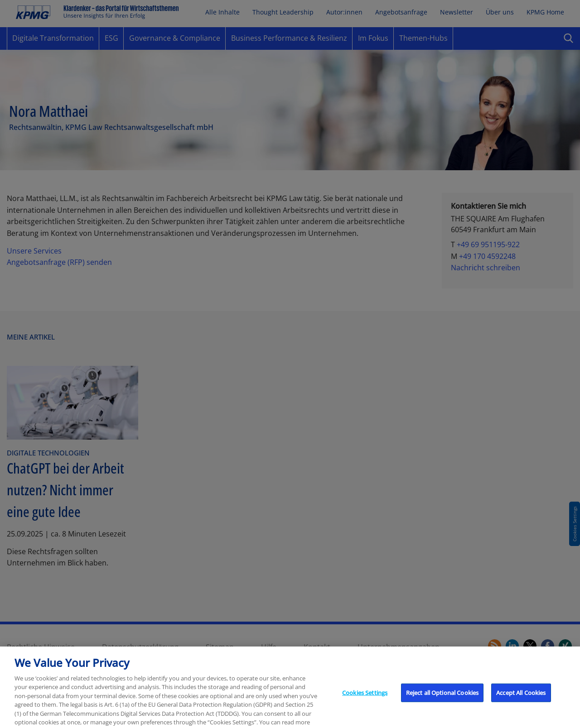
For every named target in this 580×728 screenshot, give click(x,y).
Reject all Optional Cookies (442, 697)
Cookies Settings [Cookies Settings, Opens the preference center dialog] (365, 697)
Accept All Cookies (521, 697)
